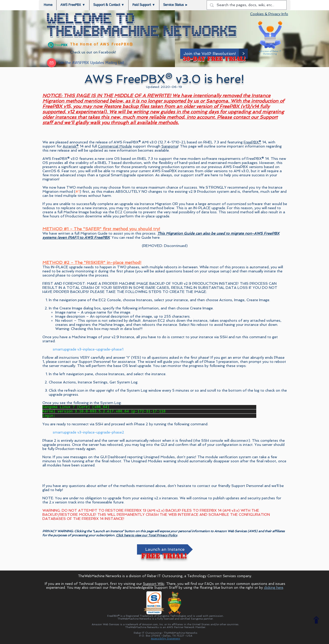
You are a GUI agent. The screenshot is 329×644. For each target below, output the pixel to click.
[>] (243, 54)
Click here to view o (130, 535)
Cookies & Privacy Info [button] (269, 14)
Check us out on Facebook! (93, 52)
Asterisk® (71, 146)
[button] (109, 5)
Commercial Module (115, 146)
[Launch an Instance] (165, 549)
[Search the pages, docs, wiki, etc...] (246, 5)
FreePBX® (252, 142)
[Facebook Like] (56, 52)
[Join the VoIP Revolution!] (210, 54)
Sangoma (170, 146)
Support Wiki (154, 584)
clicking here (274, 588)
